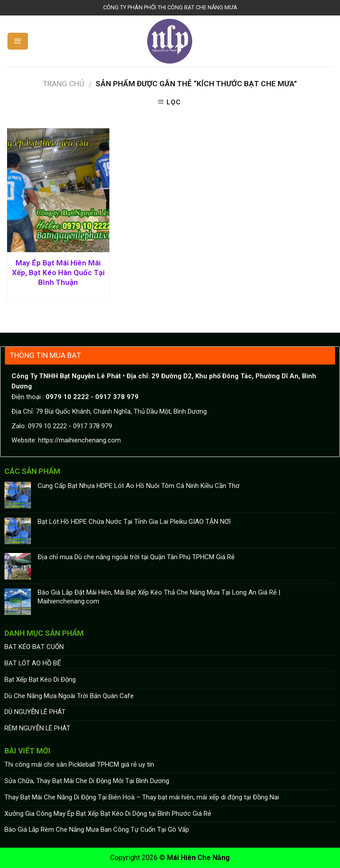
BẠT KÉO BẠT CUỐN (34, 647)
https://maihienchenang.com (79, 440)
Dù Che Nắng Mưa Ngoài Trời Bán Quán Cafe (69, 696)
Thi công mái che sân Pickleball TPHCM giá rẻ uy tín (79, 764)
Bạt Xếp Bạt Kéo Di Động (40, 680)
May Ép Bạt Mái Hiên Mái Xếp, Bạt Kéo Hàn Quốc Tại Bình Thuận (58, 273)
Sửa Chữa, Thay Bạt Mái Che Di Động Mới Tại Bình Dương (87, 781)
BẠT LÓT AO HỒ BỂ (33, 663)
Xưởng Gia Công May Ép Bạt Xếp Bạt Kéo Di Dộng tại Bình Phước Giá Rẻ (108, 814)
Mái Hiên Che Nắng (198, 858)
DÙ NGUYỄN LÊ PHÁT (35, 712)
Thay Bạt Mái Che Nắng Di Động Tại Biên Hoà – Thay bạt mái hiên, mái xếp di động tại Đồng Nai (142, 797)
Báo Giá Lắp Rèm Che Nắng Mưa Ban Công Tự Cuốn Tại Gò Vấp (97, 830)
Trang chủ (64, 84)
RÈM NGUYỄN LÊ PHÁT (37, 728)
